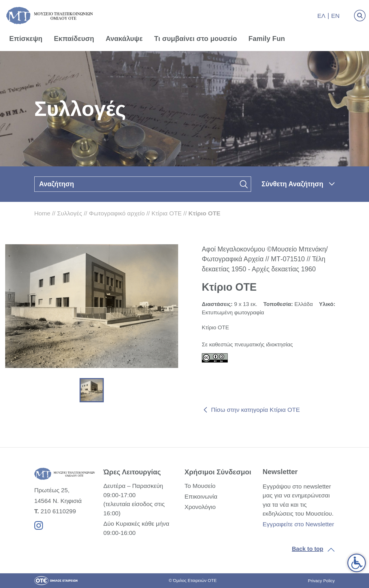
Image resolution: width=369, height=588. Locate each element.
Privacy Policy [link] (321, 581)
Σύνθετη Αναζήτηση (292, 184)
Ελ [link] (321, 16)
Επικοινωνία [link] (201, 496)
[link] (357, 563)
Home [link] (42, 213)
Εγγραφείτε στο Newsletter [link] (298, 524)
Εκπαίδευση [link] (74, 38)
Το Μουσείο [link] (200, 486)
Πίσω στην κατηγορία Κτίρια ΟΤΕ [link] (255, 410)
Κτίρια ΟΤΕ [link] (167, 213)
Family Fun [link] (267, 38)
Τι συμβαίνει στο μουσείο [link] (196, 38)
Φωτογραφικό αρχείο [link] (117, 213)
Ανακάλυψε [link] (124, 38)
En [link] (335, 16)
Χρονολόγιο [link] (200, 507)
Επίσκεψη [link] (26, 38)
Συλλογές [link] (70, 213)
